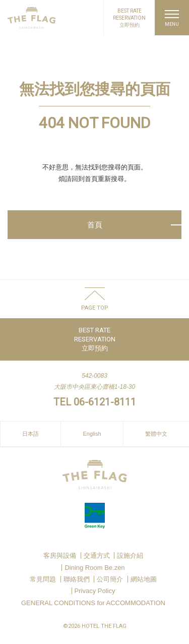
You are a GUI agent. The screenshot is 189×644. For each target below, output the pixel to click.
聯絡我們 (77, 579)
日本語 (30, 434)
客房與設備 (60, 555)
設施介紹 (130, 555)
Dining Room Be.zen (94, 568)
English (92, 434)
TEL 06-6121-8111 (95, 402)
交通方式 (97, 555)
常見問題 (43, 579)
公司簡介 (110, 579)
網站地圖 (144, 579)
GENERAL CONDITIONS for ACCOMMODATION (93, 603)
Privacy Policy (95, 591)
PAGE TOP (95, 308)
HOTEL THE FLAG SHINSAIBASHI (31, 18)
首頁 (95, 225)
